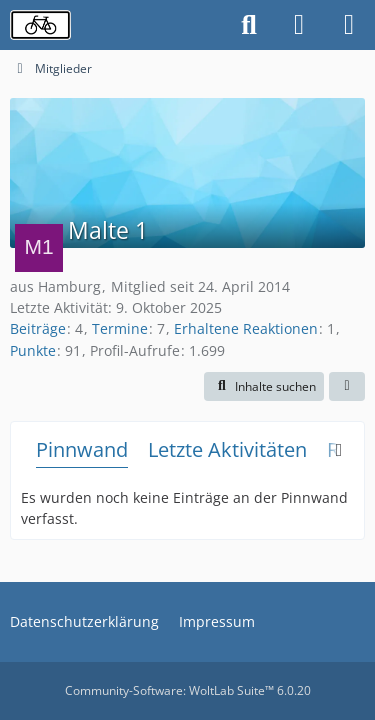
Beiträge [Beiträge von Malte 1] (38, 328)
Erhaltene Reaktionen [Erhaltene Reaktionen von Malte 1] (246, 328)
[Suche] (249, 25)
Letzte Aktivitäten (227, 449)
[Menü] (349, 25)
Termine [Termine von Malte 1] (120, 328)
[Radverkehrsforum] (40, 25)
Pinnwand (82, 449)
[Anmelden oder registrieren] (299, 25)
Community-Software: (188, 690)
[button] (264, 387)
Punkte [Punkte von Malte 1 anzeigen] (33, 350)
